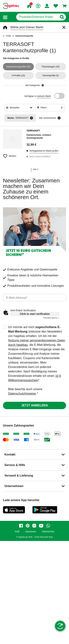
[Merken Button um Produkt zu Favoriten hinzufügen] (13, 155)
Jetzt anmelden (34, 405)
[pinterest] (28, 526)
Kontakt (10, 454)
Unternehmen (14, 486)
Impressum (31, 532)
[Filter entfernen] (31, 118)
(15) (18, 67)
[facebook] (21, 526)
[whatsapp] (48, 526)
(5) (51, 76)
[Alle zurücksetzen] (59, 118)
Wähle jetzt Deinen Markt (27, 27)
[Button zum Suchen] (62, 17)
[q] (37, 17)
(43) (51, 67)
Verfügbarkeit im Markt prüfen (44, 151)
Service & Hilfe (15, 465)
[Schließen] (64, 27)
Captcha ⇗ (51, 318)
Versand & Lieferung (19, 476)
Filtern (44, 108)
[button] (5, 17)
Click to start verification (35, 314)
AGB (17, 532)
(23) (18, 76)
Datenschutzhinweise (22, 394)
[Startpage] (11, 6)
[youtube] (41, 526)
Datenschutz (48, 532)
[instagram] (34, 526)
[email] (34, 298)
